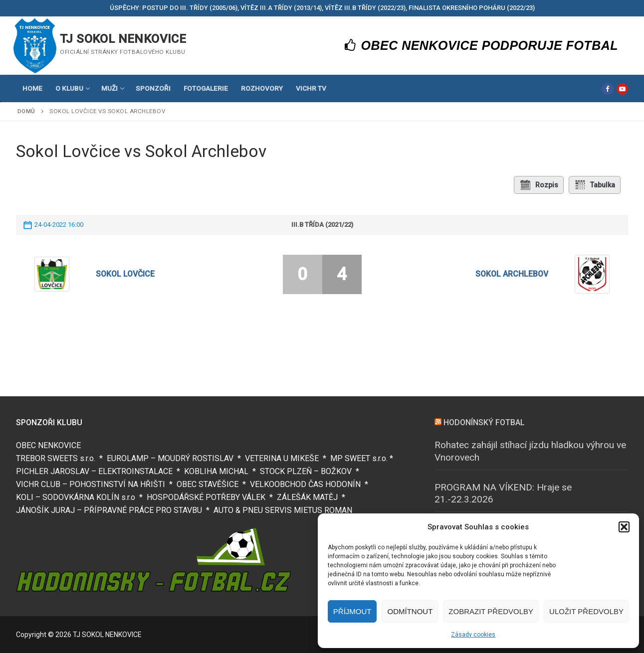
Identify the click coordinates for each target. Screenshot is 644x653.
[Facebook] (607, 89)
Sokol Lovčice (125, 274)
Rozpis (539, 185)
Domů (26, 111)
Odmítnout (410, 611)
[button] (624, 527)
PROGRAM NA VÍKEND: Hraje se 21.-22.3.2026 (503, 493)
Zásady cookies (473, 635)
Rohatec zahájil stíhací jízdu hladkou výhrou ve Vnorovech (530, 451)
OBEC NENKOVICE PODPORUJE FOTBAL (482, 45)
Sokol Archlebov (512, 274)
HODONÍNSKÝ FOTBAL (484, 422)
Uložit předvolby (586, 611)
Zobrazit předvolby (491, 611)
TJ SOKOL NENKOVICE (123, 39)
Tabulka (595, 185)
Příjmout (352, 611)
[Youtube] (622, 89)
